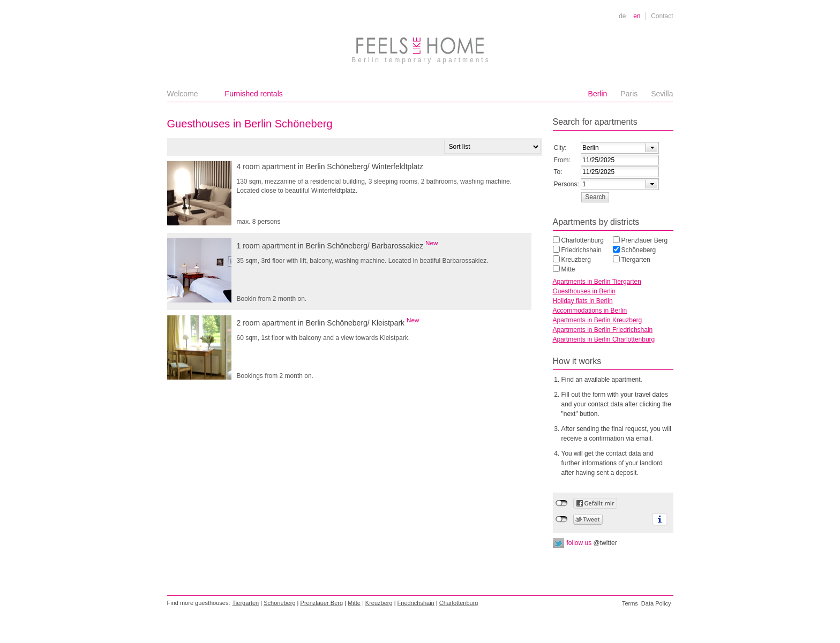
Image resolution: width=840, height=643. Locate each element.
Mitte (568, 269)
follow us (592, 543)
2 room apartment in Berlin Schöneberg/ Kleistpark (328, 322)
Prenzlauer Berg (645, 240)
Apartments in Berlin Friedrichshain (603, 330)
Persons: (567, 184)
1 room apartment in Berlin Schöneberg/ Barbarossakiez (337, 245)
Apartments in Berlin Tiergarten (597, 282)
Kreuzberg (576, 260)
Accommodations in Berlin (590, 311)
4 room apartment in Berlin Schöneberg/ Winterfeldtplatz (330, 167)
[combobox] (620, 148)
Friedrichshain (582, 250)
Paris (629, 94)
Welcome (183, 94)
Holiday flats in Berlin (583, 301)
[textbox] (609, 148)
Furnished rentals (254, 94)
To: (558, 172)
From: (562, 160)
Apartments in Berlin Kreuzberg (598, 320)
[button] (595, 197)
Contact (662, 16)
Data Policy (656, 603)
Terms (630, 603)
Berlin (598, 94)
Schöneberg (639, 250)
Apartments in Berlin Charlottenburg (604, 339)
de (622, 16)
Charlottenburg (583, 240)
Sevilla (662, 94)
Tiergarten (636, 260)
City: (560, 148)
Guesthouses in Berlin (584, 291)
